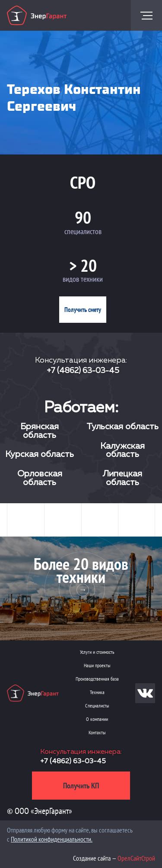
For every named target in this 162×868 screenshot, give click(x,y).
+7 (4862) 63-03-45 (83, 371)
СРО (83, 182)
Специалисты (97, 706)
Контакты (97, 732)
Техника (97, 692)
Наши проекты (97, 665)
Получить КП (81, 786)
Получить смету (83, 310)
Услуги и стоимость (97, 652)
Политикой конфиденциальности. (52, 839)
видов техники (83, 279)
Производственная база (97, 679)
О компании (97, 719)
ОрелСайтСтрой (136, 858)
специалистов (83, 231)
